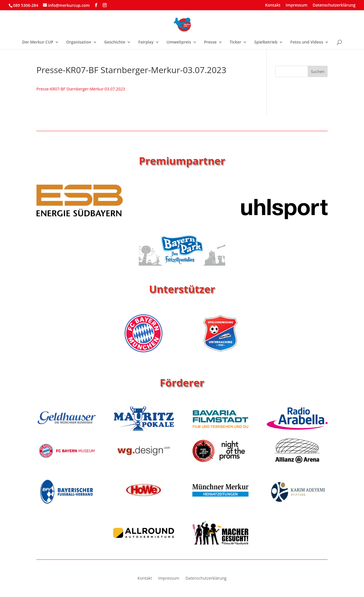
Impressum (297, 5)
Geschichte (115, 42)
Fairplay (146, 42)
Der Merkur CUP (38, 42)
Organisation (79, 42)
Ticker (235, 42)
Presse (210, 42)
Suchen (318, 72)
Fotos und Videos (307, 42)
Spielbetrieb (266, 42)
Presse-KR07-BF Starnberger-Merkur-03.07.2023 (81, 89)
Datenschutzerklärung (334, 5)
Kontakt (273, 5)
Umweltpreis (179, 42)
